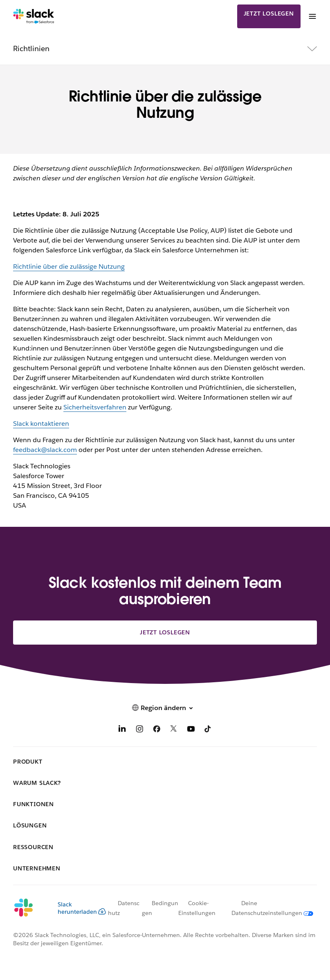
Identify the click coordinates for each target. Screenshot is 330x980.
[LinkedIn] (122, 730)
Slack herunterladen (82, 908)
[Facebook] (157, 730)
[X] (174, 730)
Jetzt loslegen (269, 13)
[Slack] (34, 16)
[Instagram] (139, 730)
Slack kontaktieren (41, 424)
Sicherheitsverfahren (95, 407)
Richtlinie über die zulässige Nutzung (69, 266)
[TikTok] (208, 730)
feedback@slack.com (45, 450)
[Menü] (312, 16)
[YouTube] (191, 730)
